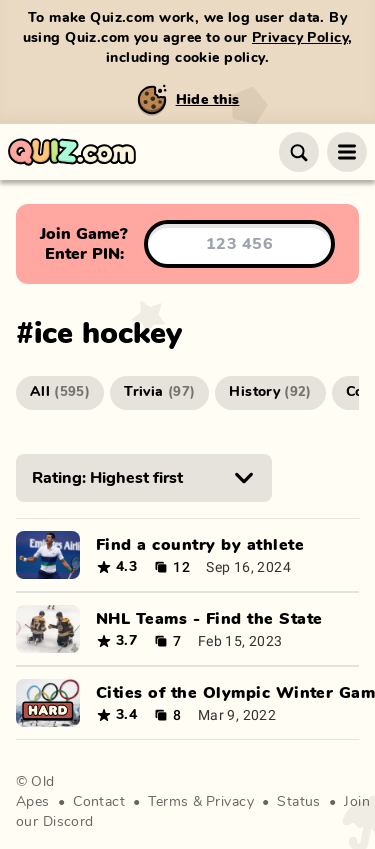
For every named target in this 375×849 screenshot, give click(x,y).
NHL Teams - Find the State (209, 619)
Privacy (230, 802)
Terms (168, 802)
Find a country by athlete (200, 545)
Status (299, 802)
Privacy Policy (300, 38)
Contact (99, 802)
